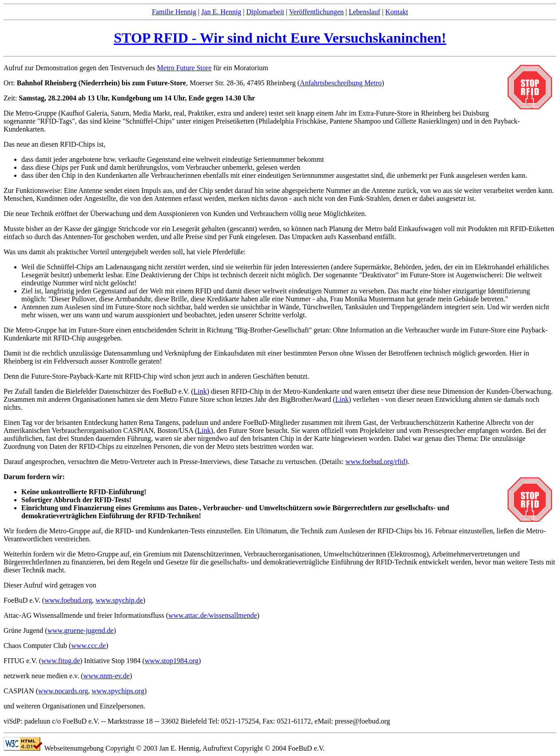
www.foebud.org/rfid (375, 462)
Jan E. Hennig (221, 12)
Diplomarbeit (265, 12)
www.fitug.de (61, 661)
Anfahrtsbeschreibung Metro (341, 83)
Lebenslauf (364, 12)
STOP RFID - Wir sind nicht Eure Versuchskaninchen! (280, 38)
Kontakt (397, 12)
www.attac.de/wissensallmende (213, 615)
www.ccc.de (88, 646)
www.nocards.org (63, 691)
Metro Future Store (185, 68)
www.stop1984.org (172, 661)
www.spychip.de (119, 600)
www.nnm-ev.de (106, 676)
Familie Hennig (174, 12)
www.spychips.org (118, 691)
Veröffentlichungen (316, 12)
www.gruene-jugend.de (81, 630)
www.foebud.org (68, 600)
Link (200, 391)
